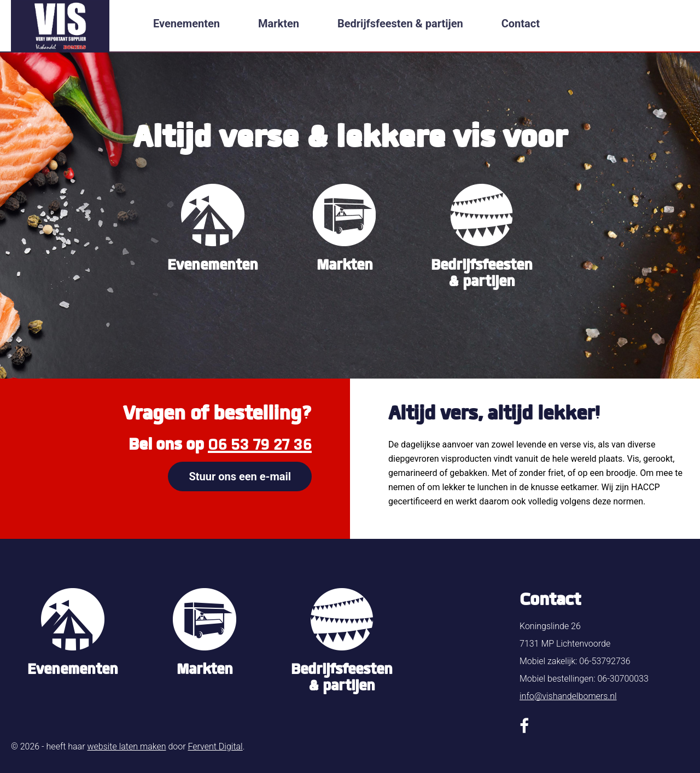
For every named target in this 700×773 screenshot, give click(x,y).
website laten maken (126, 746)
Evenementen (186, 24)
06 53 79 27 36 (260, 444)
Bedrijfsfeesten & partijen (400, 24)
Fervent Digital (215, 746)
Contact (521, 24)
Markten (279, 24)
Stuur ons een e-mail (240, 476)
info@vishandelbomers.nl (568, 696)
